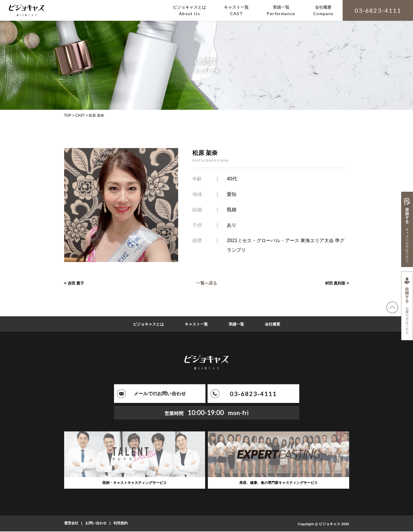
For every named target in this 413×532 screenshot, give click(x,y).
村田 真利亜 (335, 283)
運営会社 (71, 524)
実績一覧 (238, 324)
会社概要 (275, 324)
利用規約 (121, 524)
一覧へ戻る (207, 283)
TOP (68, 115)
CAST (80, 115)
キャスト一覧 (196, 324)
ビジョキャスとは (146, 324)
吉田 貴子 (77, 283)
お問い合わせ (96, 524)
